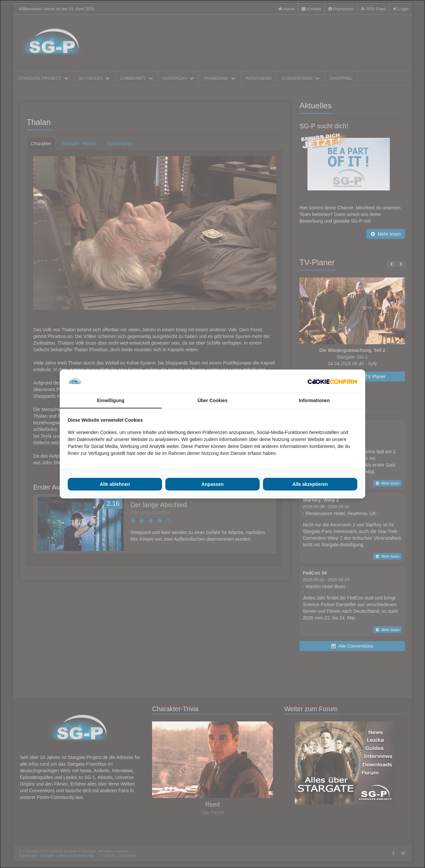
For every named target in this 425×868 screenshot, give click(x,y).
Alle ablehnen (115, 484)
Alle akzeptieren (310, 484)
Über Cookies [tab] (212, 400)
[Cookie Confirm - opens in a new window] (332, 381)
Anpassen (213, 484)
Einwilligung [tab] (111, 400)
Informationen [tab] (314, 400)
